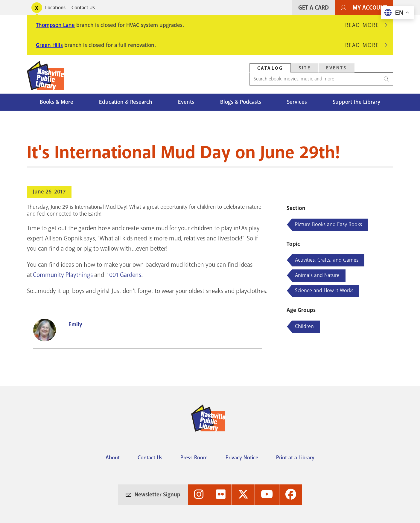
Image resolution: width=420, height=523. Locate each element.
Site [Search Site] (305, 68)
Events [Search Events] (337, 68)
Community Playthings (63, 275)
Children (304, 326)
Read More (365, 25)
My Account (370, 8)
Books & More (57, 102)
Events (186, 102)
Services (297, 102)
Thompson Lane (55, 25)
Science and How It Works (324, 290)
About (113, 458)
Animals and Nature (317, 275)
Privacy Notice (242, 458)
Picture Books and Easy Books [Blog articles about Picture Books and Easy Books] (328, 224)
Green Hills (49, 45)
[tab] (270, 68)
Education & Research (126, 102)
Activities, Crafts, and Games (327, 260)
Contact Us (83, 8)
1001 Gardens (124, 275)
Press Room (194, 458)
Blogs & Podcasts (241, 102)
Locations (55, 8)
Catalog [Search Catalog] (270, 68)
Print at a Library (295, 458)
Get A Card (314, 8)
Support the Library (356, 102)
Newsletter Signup (157, 495)
